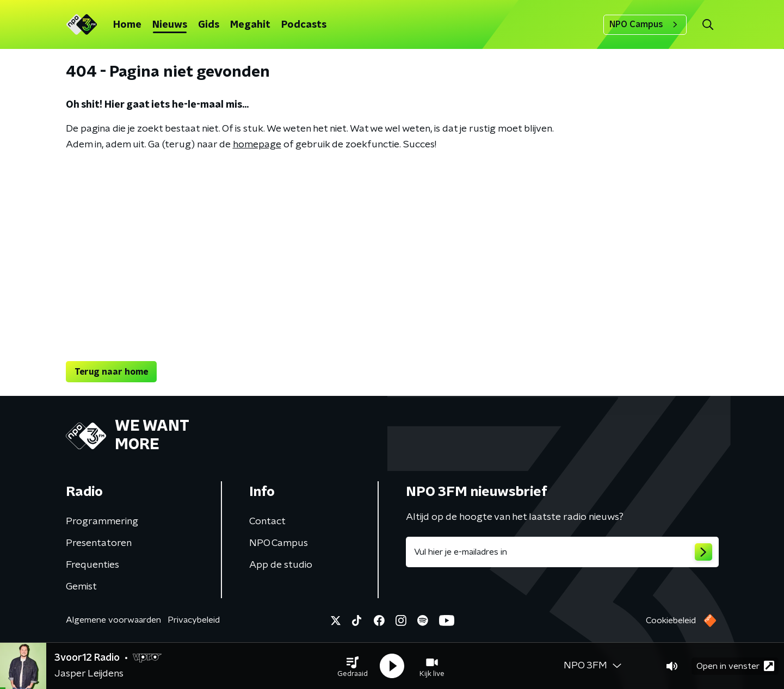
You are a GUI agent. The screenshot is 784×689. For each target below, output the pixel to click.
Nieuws (170, 25)
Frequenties (92, 565)
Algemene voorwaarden (113, 620)
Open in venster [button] (735, 666)
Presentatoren (99, 543)
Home (127, 25)
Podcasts (304, 25)
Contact (267, 522)
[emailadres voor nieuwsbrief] (562, 552)
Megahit (250, 25)
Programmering (102, 522)
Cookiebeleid (671, 620)
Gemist (81, 587)
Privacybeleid (194, 620)
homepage (257, 145)
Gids (209, 25)
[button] (353, 666)
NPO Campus (645, 24)
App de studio (281, 565)
